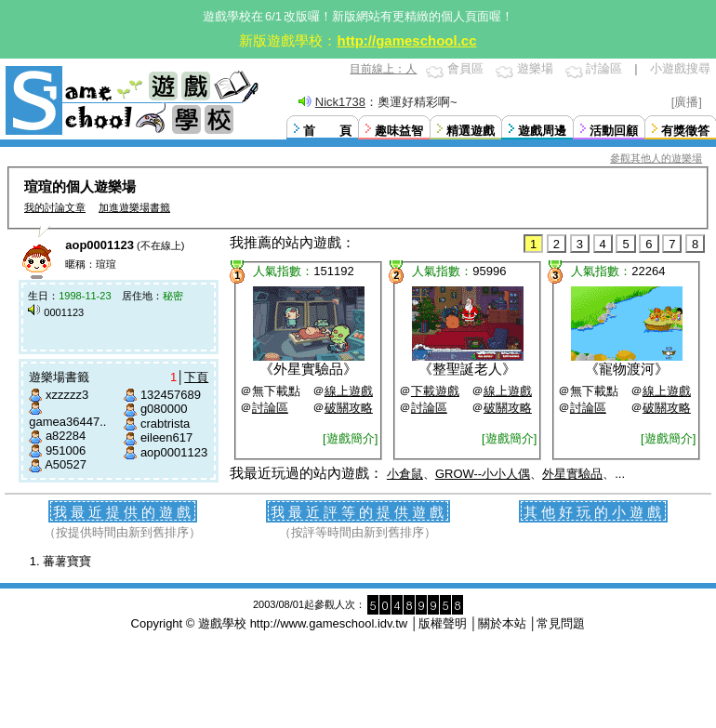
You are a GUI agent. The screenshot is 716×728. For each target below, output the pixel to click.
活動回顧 (614, 131)
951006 (66, 450)
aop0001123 (174, 452)
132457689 (171, 395)
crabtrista (165, 424)
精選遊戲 (471, 131)
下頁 (196, 377)
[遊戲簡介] (350, 438)
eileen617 (166, 437)
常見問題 (561, 623)
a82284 (66, 436)
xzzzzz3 (67, 395)
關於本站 (502, 623)
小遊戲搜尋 (680, 68)
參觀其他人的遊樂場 (656, 158)
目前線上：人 (383, 69)
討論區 (604, 68)
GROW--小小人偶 (483, 474)
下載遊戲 (435, 391)
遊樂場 (535, 68)
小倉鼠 (405, 474)
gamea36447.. (67, 422)
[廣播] (687, 102)
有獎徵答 (685, 131)
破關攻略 (349, 408)
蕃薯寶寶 (67, 561)
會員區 (465, 68)
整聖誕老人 (467, 369)
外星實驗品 (308, 369)
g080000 (164, 409)
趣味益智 (399, 131)
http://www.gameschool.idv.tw (329, 623)
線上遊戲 (349, 391)
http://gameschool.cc (406, 40)
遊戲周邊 (542, 131)
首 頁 (327, 131)
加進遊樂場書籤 (134, 207)
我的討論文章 (55, 207)
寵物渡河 (627, 369)
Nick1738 (340, 102)
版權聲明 (443, 623)
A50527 (66, 464)
